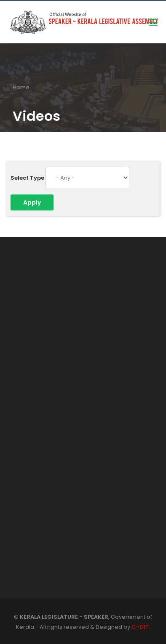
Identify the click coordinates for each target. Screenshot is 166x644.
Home (21, 87)
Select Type (27, 178)
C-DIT (140, 627)
